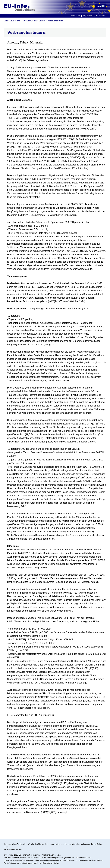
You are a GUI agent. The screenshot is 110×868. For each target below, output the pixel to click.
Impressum (88, 16)
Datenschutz (101, 16)
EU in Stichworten (30, 21)
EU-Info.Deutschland (12, 21)
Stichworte (75, 16)
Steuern (42, 21)
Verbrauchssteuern (55, 21)
